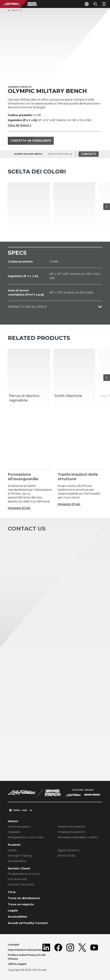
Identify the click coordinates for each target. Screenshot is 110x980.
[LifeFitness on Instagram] (70, 955)
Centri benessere (19, 827)
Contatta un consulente (31, 141)
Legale (13, 910)
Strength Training (20, 856)
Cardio (12, 850)
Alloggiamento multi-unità (26, 837)
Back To (15, 11)
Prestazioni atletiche (71, 832)
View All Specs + (20, 125)
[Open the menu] (104, 4)
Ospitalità (14, 832)
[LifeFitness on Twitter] (82, 955)
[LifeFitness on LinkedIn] (46, 955)
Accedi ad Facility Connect (28, 923)
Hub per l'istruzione (21, 885)
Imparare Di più (19, 508)
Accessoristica (17, 861)
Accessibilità (17, 917)
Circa (12, 892)
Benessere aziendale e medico (78, 837)
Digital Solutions (69, 850)
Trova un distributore (24, 898)
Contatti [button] (13, 945)
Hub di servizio (17, 879)
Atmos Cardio (67, 856)
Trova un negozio (21, 904)
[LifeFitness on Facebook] (58, 955)
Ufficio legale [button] (17, 964)
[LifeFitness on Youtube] (94, 955)
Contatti (89, 154)
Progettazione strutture (24, 874)
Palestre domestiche (71, 827)
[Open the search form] (95, 4)
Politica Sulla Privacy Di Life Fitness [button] (27, 957)
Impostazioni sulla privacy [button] (26, 950)
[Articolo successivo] (107, 207)
